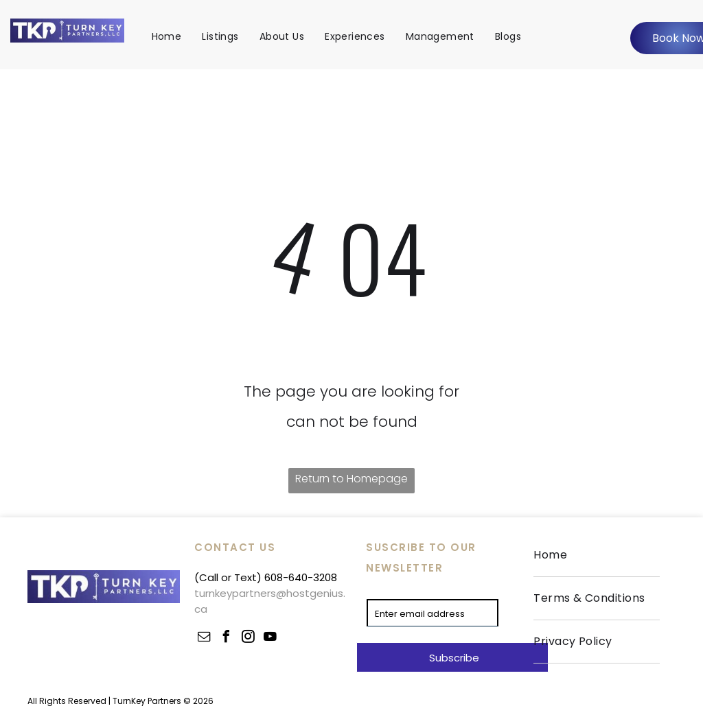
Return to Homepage (351, 479)
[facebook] (226, 638)
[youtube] (270, 638)
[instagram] (248, 638)
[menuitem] (167, 36)
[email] (204, 638)
